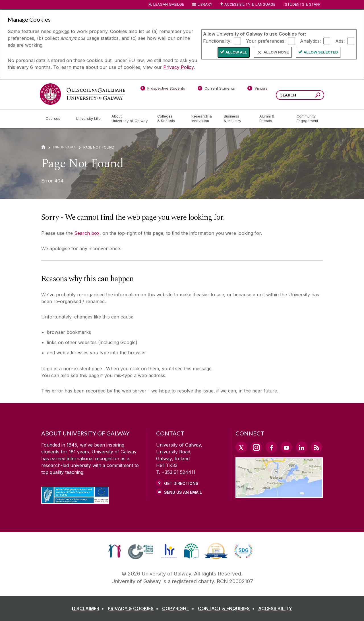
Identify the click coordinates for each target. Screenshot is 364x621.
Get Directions (181, 483)
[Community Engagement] (307, 119)
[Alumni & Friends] (273, 119)
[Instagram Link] (256, 447)
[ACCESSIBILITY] (275, 608)
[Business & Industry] (237, 119)
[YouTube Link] (286, 447)
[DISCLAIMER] (89, 608)
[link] (115, 551)
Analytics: (310, 41)
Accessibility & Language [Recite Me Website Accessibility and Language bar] (247, 5)
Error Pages (65, 147)
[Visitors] (258, 89)
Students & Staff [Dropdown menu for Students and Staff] (303, 4)
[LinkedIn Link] (301, 447)
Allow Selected (321, 52)
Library (205, 4)
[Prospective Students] (163, 89)
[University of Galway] (82, 94)
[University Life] (89, 119)
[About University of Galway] (130, 119)
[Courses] (56, 119)
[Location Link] (279, 494)
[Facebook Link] (271, 447)
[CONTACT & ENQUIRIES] (227, 608)
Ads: (340, 41)
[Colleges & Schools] (170, 119)
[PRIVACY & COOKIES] (134, 608)
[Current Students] (216, 89)
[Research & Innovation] (203, 119)
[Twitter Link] (241, 447)
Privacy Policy (178, 67)
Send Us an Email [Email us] (183, 492)
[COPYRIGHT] (179, 608)
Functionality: (217, 41)
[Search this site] (318, 96)
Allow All (236, 52)
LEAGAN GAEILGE (169, 4)
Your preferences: (266, 41)
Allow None (276, 52)
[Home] (43, 147)
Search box (87, 233)
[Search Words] (300, 95)
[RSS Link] (317, 447)
